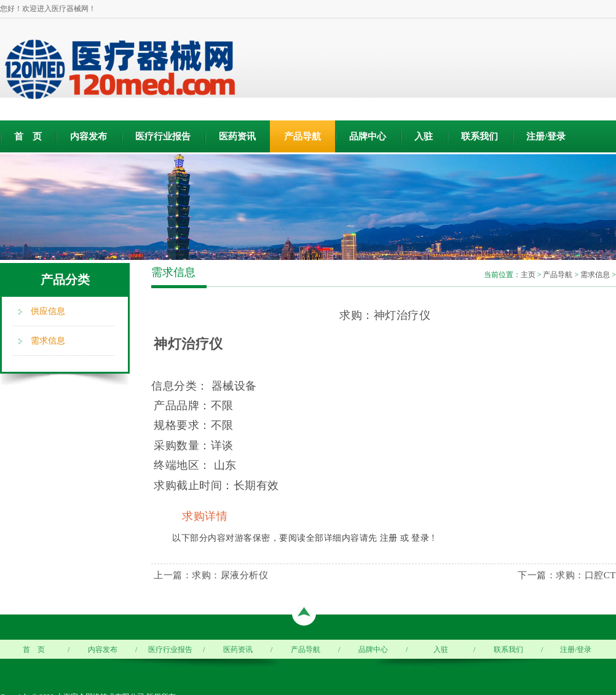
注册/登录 (546, 136)
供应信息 (48, 311)
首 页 (28, 136)
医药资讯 (237, 136)
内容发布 (89, 136)
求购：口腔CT (586, 575)
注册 (389, 538)
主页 (528, 275)
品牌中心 (368, 136)
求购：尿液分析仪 (230, 575)
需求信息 (48, 341)
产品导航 (302, 136)
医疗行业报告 (163, 136)
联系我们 (480, 136)
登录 (420, 538)
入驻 (424, 136)
